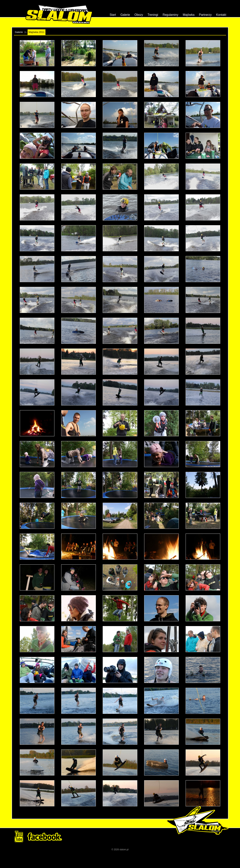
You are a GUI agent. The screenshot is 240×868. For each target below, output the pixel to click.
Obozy (139, 15)
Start (113, 15)
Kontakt (221, 15)
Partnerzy (205, 15)
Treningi (153, 15)
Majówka (189, 15)
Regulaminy (170, 15)
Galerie (125, 15)
